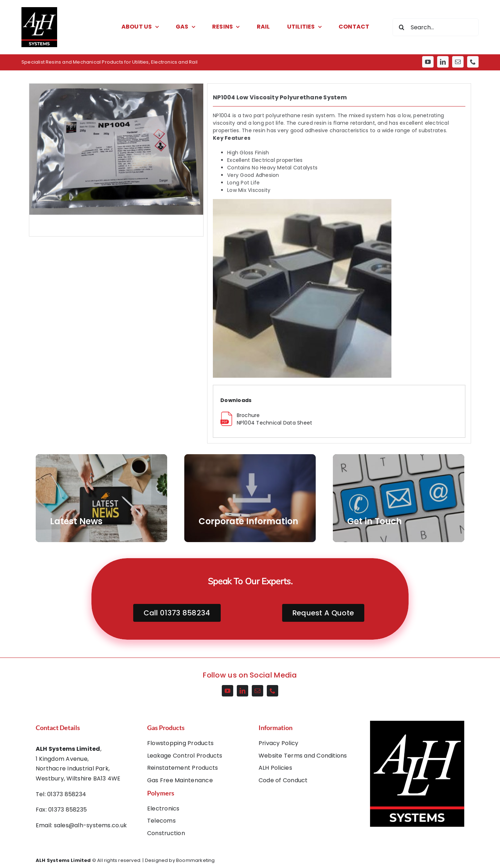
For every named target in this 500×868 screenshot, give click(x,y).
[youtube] (428, 62)
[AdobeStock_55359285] (399, 498)
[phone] (473, 62)
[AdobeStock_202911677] (250, 498)
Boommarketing (196, 860)
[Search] (401, 27)
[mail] (458, 62)
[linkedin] (443, 62)
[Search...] (436, 27)
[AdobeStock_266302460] (101, 498)
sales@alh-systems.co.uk (91, 825)
